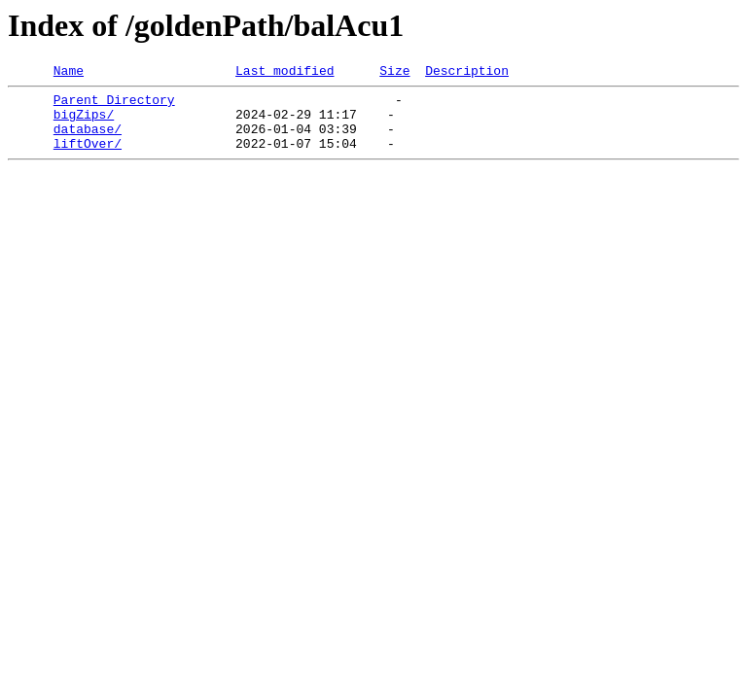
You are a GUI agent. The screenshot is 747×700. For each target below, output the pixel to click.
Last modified (285, 73)
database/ (88, 140)
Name (69, 73)
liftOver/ (88, 157)
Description (467, 73)
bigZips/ (84, 122)
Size (394, 73)
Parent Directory (114, 105)
